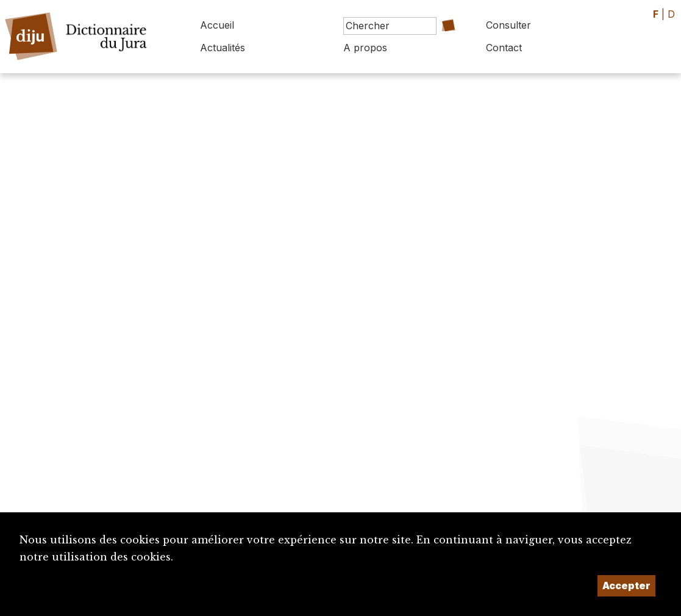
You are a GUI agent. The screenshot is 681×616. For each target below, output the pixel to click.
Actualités (223, 48)
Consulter (508, 25)
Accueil (217, 25)
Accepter (626, 586)
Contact (504, 48)
